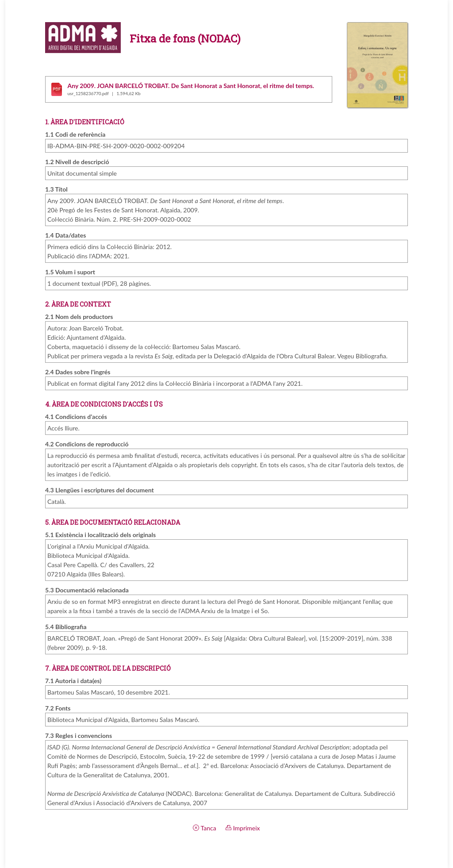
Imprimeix (243, 828)
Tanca (204, 828)
